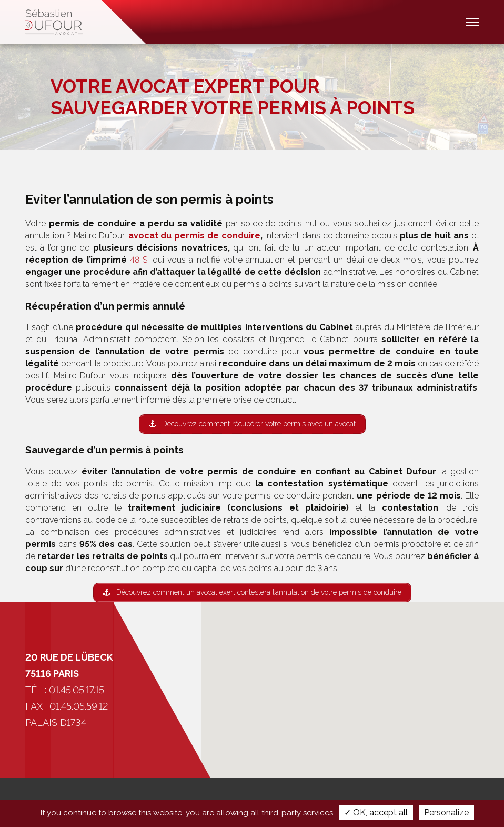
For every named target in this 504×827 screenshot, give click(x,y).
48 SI (139, 260)
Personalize (446, 813)
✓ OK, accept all (376, 813)
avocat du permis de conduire (195, 236)
